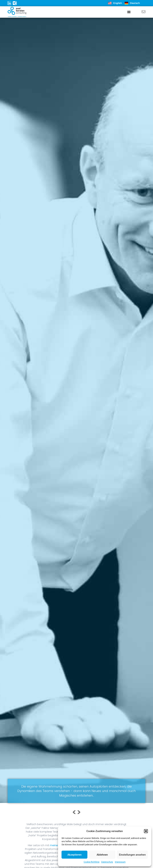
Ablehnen (102, 855)
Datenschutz (107, 862)
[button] (146, 831)
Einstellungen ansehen (132, 855)
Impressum (120, 862)
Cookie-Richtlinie (92, 862)
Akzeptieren (74, 855)
